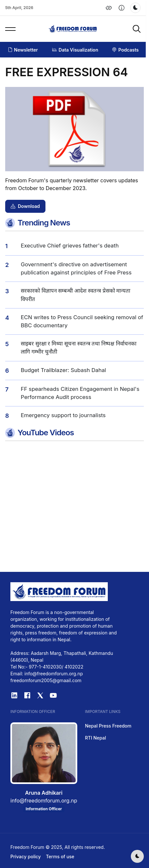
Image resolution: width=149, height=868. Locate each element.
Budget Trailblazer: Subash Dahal (63, 370)
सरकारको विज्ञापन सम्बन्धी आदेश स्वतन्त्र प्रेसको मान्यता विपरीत (75, 295)
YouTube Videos (46, 433)
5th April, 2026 (19, 8)
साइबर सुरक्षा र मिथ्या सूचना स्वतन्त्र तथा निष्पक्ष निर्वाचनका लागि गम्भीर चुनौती (79, 348)
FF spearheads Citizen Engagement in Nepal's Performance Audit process (80, 393)
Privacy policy (26, 856)
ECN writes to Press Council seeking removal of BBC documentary (82, 321)
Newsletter (23, 50)
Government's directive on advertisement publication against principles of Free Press (76, 268)
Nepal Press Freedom (108, 726)
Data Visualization (75, 50)
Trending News (44, 223)
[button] (122, 8)
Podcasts (125, 50)
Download (25, 206)
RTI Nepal (96, 738)
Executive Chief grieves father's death (70, 246)
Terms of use (60, 856)
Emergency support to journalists (63, 415)
